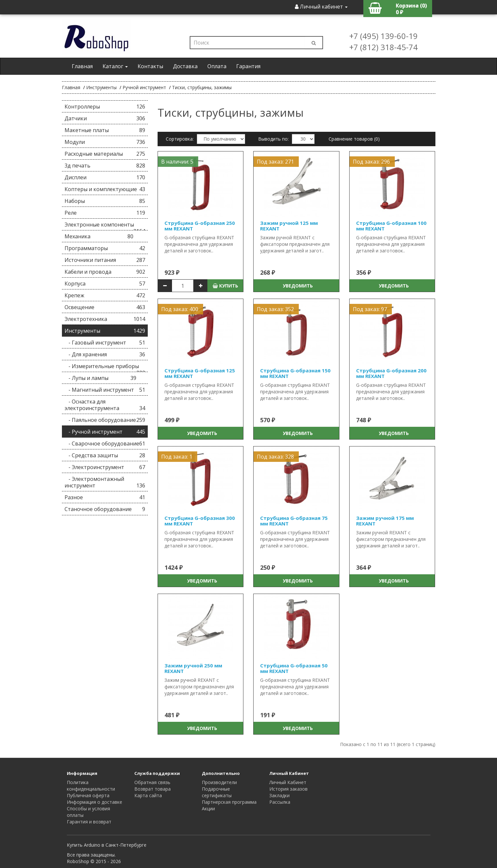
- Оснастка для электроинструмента (105, 405)
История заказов (288, 789)
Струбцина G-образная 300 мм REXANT (200, 521)
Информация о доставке (95, 802)
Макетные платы (105, 130)
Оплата (217, 66)
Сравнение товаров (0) (354, 139)
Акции (208, 809)
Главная (82, 66)
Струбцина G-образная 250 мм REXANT (200, 226)
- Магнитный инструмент (105, 390)
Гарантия (248, 66)
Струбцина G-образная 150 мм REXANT (295, 373)
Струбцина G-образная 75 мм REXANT (294, 521)
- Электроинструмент (105, 467)
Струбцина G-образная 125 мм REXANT (200, 373)
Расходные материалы (105, 154)
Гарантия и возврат (89, 822)
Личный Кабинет (288, 782)
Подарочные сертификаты (217, 792)
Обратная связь (152, 782)
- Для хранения (105, 354)
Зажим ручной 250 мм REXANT (193, 668)
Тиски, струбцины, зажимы (202, 87)
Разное (105, 497)
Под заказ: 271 (275, 162)
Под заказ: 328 (275, 457)
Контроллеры (105, 107)
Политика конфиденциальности (91, 786)
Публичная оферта (88, 795)
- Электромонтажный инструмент (105, 482)
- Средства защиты (105, 455)
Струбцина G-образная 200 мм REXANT (391, 373)
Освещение (105, 307)
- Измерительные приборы (105, 367)
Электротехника (105, 319)
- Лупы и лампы (101, 378)
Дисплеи (105, 177)
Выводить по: (273, 139)
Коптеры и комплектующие (105, 189)
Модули (105, 142)
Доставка (185, 66)
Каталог (115, 66)
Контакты (150, 66)
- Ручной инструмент (105, 432)
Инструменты (101, 87)
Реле (105, 213)
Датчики (105, 118)
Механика (99, 236)
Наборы (105, 201)
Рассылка (280, 802)
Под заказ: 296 (371, 162)
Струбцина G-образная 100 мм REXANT (391, 226)
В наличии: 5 (177, 162)
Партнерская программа (229, 802)
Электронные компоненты (105, 226)
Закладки (279, 795)
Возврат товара (153, 789)
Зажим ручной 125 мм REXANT (289, 226)
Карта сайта (148, 795)
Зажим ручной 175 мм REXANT (385, 521)
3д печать (105, 166)
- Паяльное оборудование (105, 420)
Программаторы (105, 248)
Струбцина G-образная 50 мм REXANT (294, 668)
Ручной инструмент (144, 87)
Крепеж (105, 295)
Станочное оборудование (105, 509)
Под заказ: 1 (177, 457)
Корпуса (105, 284)
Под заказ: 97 (370, 309)
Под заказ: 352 (275, 309)
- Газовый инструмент (105, 343)
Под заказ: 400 (180, 309)
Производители (219, 782)
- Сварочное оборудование (105, 444)
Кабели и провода (105, 272)
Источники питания (105, 260)
